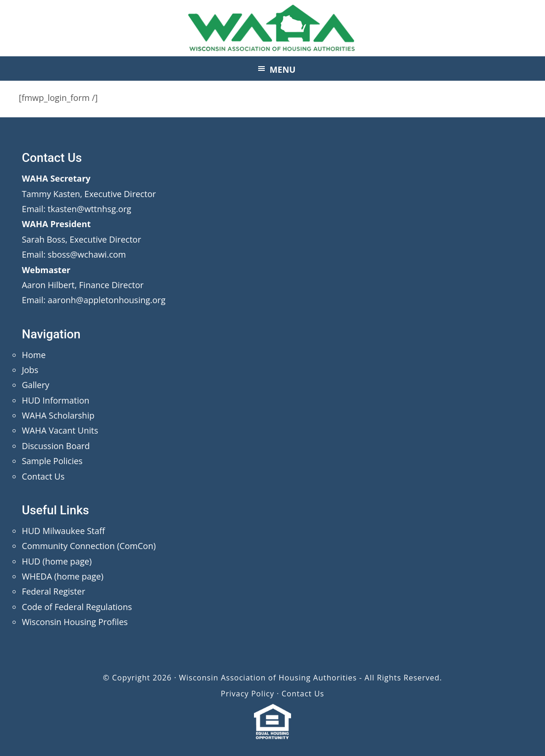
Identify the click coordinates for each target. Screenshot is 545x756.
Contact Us (43, 476)
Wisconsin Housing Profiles (75, 622)
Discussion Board (56, 446)
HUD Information (55, 400)
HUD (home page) (57, 561)
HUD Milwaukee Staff (63, 531)
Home (34, 355)
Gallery (35, 385)
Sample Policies (52, 461)
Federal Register (53, 591)
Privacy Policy (247, 694)
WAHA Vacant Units (60, 430)
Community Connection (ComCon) (88, 546)
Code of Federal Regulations (77, 607)
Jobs (30, 370)
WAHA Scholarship (58, 415)
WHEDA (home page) (62, 576)
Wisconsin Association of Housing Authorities (273, 28)
